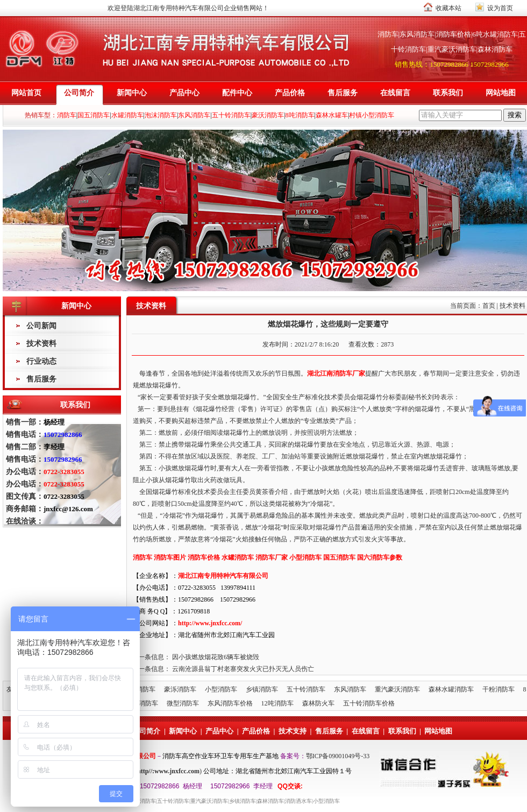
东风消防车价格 (230, 703)
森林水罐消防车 (451, 689)
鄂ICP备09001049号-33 (338, 756)
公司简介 (79, 93)
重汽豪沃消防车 (397, 689)
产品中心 (184, 93)
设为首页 (500, 8)
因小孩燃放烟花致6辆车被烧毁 (216, 657)
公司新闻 (41, 326)
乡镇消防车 (262, 689)
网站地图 (501, 93)
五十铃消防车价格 (369, 703)
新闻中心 (132, 93)
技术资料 (41, 344)
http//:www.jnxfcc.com (168, 771)
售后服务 (343, 93)
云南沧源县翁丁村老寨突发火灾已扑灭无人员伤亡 (243, 669)
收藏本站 (448, 8)
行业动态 (41, 361)
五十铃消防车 (306, 689)
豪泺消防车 (180, 689)
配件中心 (237, 93)
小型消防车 (221, 689)
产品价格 (290, 93)
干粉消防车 (498, 689)
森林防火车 (318, 703)
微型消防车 (183, 703)
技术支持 (293, 731)
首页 (489, 306)
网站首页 (26, 93)
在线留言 (395, 93)
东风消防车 (350, 689)
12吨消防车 (277, 703)
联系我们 (448, 93)
